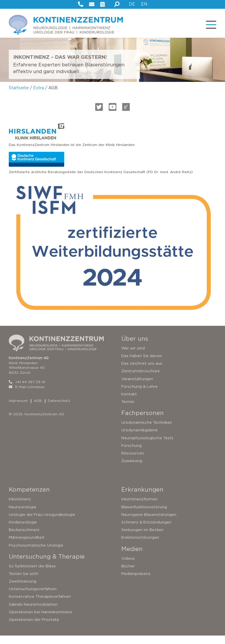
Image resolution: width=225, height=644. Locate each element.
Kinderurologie (23, 531)
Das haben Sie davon (142, 364)
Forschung (132, 454)
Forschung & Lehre (139, 395)
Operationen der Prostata (34, 628)
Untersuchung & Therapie (47, 565)
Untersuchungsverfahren (33, 597)
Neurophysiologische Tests (147, 446)
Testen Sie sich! (23, 582)
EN (144, 4)
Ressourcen (133, 462)
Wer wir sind (133, 357)
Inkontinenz (20, 508)
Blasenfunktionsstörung (144, 515)
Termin (128, 410)
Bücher (128, 575)
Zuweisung (132, 469)
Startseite (19, 96)
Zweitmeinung (23, 590)
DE (132, 4)
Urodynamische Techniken (147, 431)
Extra (39, 96)
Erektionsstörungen (140, 546)
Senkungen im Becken (142, 538)
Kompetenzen (29, 498)
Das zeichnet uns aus (142, 372)
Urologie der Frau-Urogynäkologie (42, 523)
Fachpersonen (143, 421)
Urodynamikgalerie (139, 439)
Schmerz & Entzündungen (146, 531)
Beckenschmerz (24, 538)
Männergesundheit (27, 546)
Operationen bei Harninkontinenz (41, 620)
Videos (128, 567)
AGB (38, 409)
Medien (132, 557)
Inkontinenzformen (139, 508)
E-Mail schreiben (27, 395)
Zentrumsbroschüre (140, 379)
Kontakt (129, 403)
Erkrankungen (142, 498)
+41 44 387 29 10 (27, 390)
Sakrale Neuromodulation (33, 613)
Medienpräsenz (136, 582)
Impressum (18, 409)
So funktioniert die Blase (32, 575)
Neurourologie (23, 515)
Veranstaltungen (137, 387)
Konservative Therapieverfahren (40, 605)
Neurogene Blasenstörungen (149, 523)
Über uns (135, 347)
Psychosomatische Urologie (36, 553)
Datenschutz (59, 409)
